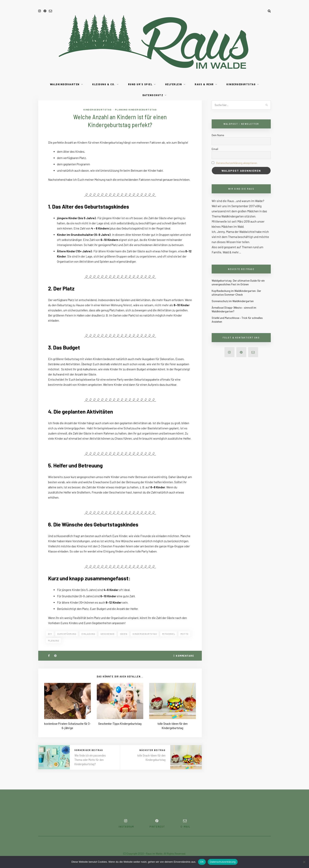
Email (215, 149)
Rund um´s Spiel (140, 84)
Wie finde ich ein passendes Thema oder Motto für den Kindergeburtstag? (90, 760)
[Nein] (304, 862)
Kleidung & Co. (104, 84)
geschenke (108, 634)
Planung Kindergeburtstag (136, 110)
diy (50, 634)
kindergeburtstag (145, 634)
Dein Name (218, 135)
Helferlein (174, 84)
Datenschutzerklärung (223, 862)
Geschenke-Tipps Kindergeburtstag (120, 723)
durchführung (67, 634)
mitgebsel (169, 634)
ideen (124, 634)
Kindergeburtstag (241, 84)
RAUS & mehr (204, 84)
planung (54, 641)
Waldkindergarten (65, 84)
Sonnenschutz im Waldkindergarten (233, 301)
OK (202, 862)
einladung (88, 634)
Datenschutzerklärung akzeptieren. (237, 163)
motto (184, 634)
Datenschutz (153, 95)
